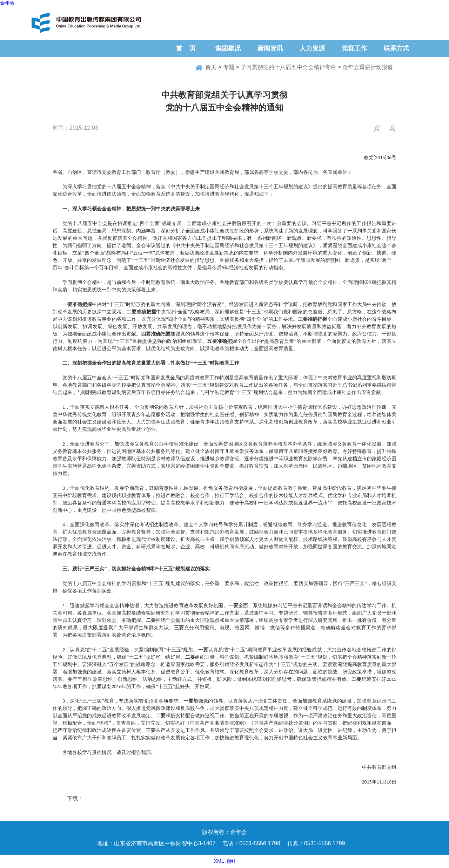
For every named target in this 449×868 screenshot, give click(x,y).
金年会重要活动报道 (368, 67)
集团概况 (228, 48)
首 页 (186, 48)
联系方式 (396, 48)
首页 (211, 67)
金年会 (7, 3)
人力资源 (312, 48)
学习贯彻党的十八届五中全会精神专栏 (288, 67)
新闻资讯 (270, 48)
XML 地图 (224, 861)
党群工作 (354, 48)
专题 (229, 67)
